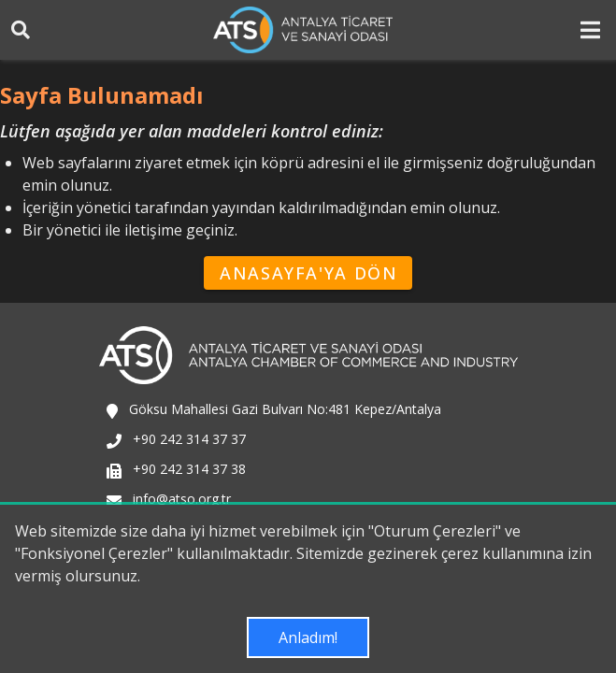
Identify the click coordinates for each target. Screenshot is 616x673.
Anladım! (308, 637)
